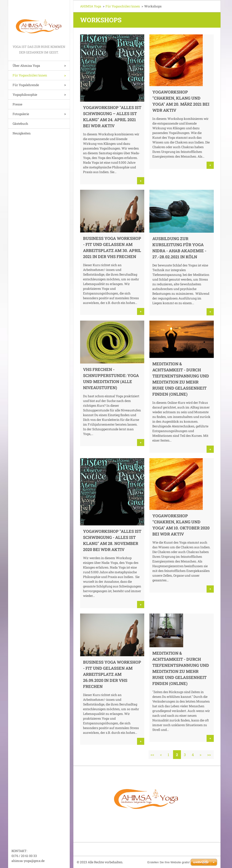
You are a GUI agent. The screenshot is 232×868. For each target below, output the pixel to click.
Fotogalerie (21, 114)
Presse (17, 104)
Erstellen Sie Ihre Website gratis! (169, 862)
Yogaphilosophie (25, 95)
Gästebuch (20, 124)
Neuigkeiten (22, 133)
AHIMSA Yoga (91, 6)
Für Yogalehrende (26, 85)
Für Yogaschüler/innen (30, 75)
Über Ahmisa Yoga (26, 66)
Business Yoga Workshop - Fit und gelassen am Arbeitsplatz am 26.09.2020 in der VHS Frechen (112, 674)
